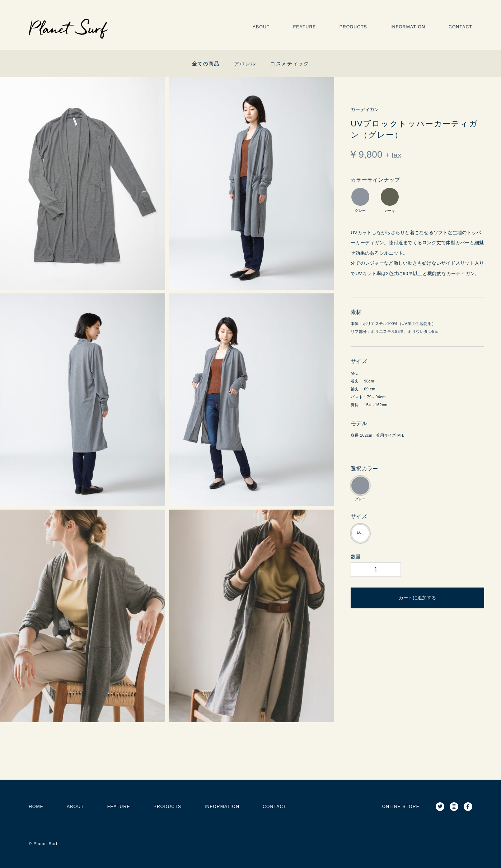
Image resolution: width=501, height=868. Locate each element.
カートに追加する (417, 598)
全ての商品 (206, 64)
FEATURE (305, 27)
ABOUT (261, 27)
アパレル (245, 64)
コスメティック (290, 64)
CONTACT (460, 27)
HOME (36, 807)
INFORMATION (408, 27)
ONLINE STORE (401, 807)
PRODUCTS (353, 27)
